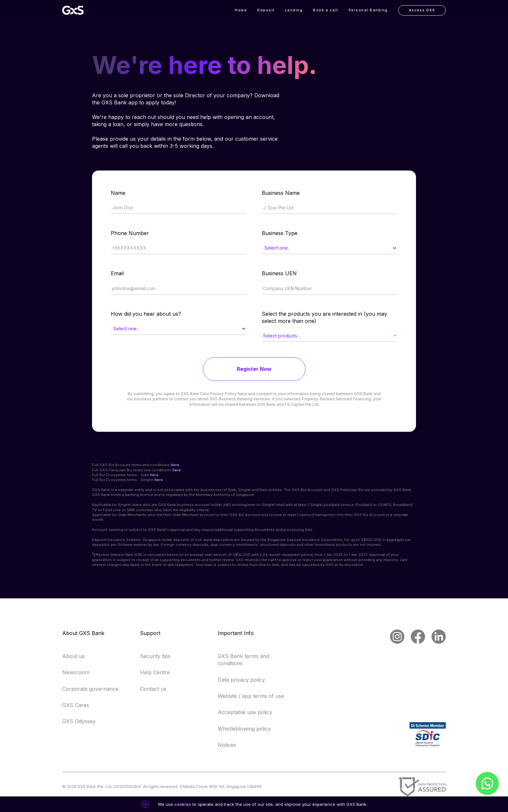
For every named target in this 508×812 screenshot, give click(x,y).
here (242, 394)
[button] (294, 11)
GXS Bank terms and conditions (243, 660)
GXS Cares (76, 705)
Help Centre (155, 672)
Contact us (153, 689)
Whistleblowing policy (244, 729)
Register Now (254, 369)
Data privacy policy (241, 680)
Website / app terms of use (251, 696)
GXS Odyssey (79, 721)
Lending (294, 10)
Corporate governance (90, 689)
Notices (227, 745)
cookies (183, 804)
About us (74, 656)
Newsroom (76, 672)
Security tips (155, 656)
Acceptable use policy (245, 712)
